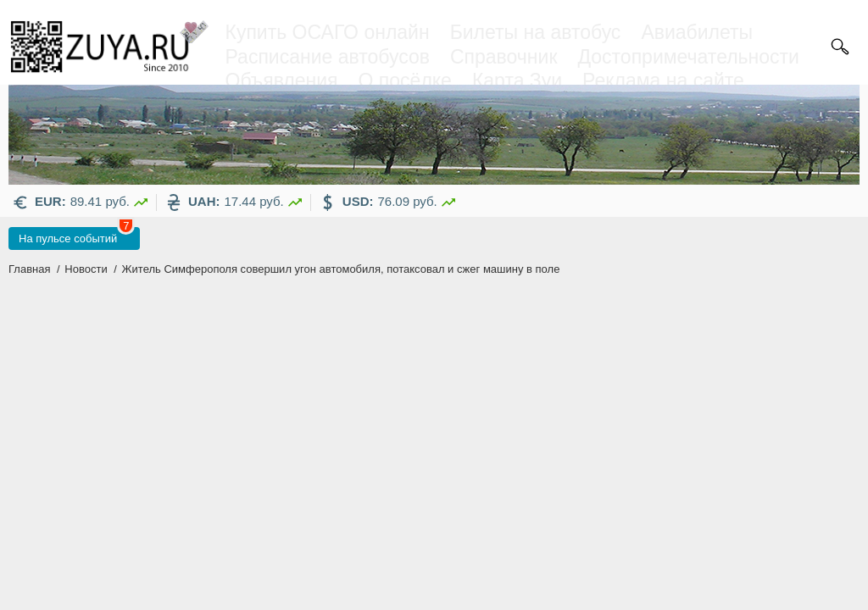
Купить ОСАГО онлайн (328, 32)
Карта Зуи (517, 80)
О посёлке (405, 80)
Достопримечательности (688, 57)
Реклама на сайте (663, 80)
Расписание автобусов (328, 57)
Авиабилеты (697, 32)
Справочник (504, 57)
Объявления (282, 80)
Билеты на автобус (536, 32)
